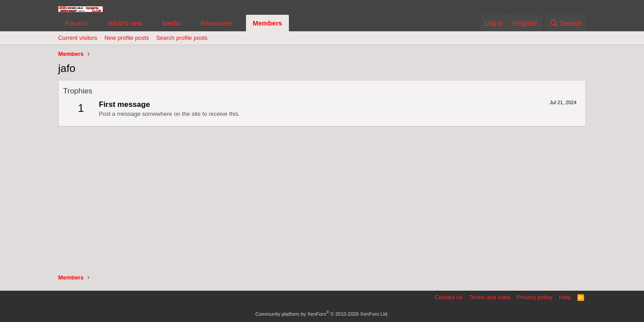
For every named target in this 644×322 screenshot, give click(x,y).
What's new (125, 23)
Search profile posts (182, 38)
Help (565, 297)
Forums (76, 23)
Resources (216, 23)
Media (172, 23)
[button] (95, 23)
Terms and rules (490, 297)
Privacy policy (535, 297)
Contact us (449, 297)
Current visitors (78, 38)
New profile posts (127, 38)
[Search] (566, 23)
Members (267, 23)
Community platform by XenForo (322, 314)
